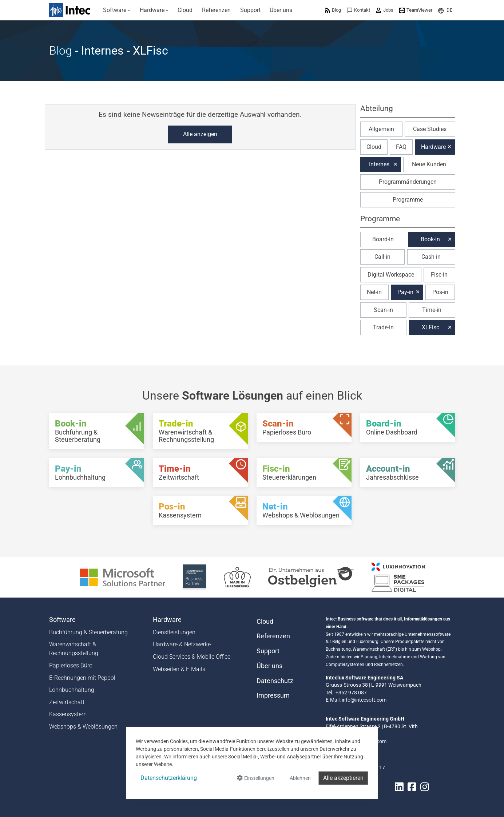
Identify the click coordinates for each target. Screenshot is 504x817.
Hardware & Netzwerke (182, 644)
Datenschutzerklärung (169, 778)
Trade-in (383, 327)
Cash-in (431, 257)
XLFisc (430, 327)
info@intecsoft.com (364, 700)
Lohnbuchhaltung (72, 690)
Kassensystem (68, 714)
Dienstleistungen (174, 632)
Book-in (430, 239)
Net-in (374, 292)
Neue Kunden (429, 164)
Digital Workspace (391, 275)
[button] (445, 10)
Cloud (374, 147)
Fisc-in (439, 275)
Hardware (433, 147)
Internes (379, 164)
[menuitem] (117, 10)
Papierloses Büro (71, 665)
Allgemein (381, 129)
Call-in (382, 257)
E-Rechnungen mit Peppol (82, 678)
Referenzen (273, 636)
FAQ (401, 147)
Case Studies (430, 129)
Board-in (383, 239)
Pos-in (440, 292)
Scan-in (383, 310)
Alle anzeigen (200, 134)
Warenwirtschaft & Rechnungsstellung (74, 649)
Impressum (273, 695)
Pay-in (405, 292)
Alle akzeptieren (343, 778)
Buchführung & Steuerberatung (88, 632)
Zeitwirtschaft (67, 702)
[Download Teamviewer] (416, 10)
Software (62, 620)
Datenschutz (275, 681)
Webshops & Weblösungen (83, 727)
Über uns (269, 666)
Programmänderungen (408, 182)
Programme (408, 200)
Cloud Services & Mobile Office (192, 657)
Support (268, 651)
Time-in (432, 310)
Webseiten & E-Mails (179, 669)
